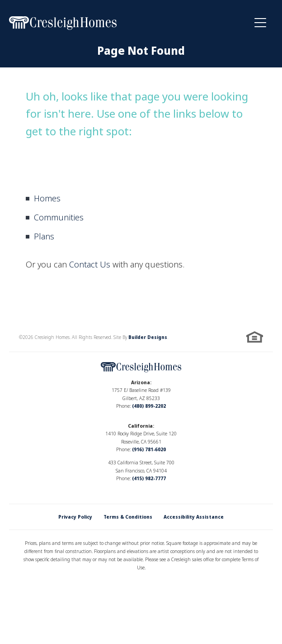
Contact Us (90, 264)
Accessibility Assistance (194, 517)
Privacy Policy (75, 517)
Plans (44, 236)
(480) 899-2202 (149, 406)
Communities (59, 217)
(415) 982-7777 (149, 478)
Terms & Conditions (128, 517)
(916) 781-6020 (149, 449)
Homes (47, 198)
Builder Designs (148, 337)
